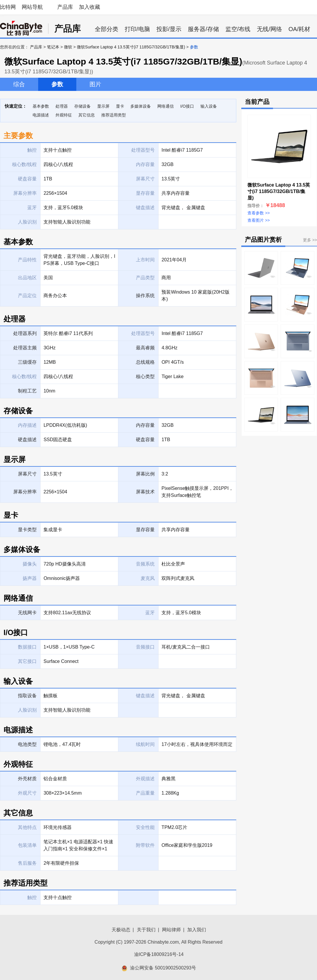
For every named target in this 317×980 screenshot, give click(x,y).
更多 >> (310, 240)
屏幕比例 (145, 474)
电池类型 (27, 744)
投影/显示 (169, 29)
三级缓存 (27, 362)
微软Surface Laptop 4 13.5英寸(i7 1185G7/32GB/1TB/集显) (131, 47)
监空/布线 (238, 29)
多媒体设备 (141, 106)
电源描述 (41, 115)
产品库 (65, 7)
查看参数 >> (259, 213)
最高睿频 (145, 348)
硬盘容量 (145, 440)
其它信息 (87, 115)
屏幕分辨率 (25, 492)
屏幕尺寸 (27, 474)
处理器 (62, 106)
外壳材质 (27, 779)
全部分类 (107, 29)
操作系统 (145, 296)
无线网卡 (27, 613)
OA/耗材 (299, 29)
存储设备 (82, 106)
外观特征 (64, 115)
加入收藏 (90, 7)
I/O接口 (187, 106)
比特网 (8, 7)
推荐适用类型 (114, 115)
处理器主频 (25, 348)
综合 (19, 84)
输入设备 (209, 106)
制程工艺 (27, 391)
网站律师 (171, 930)
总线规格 (145, 362)
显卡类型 (27, 530)
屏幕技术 (145, 492)
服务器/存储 (203, 29)
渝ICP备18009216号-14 (159, 954)
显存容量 (145, 530)
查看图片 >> (259, 220)
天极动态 (121, 930)
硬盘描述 (27, 440)
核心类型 (145, 376)
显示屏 (103, 106)
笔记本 (53, 47)
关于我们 (146, 930)
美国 (48, 278)
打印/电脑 (137, 29)
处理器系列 (25, 333)
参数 (57, 84)
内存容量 (145, 425)
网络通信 (166, 106)
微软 (68, 47)
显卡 (120, 106)
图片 (95, 84)
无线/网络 (269, 29)
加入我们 (197, 930)
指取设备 (27, 696)
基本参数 (41, 106)
